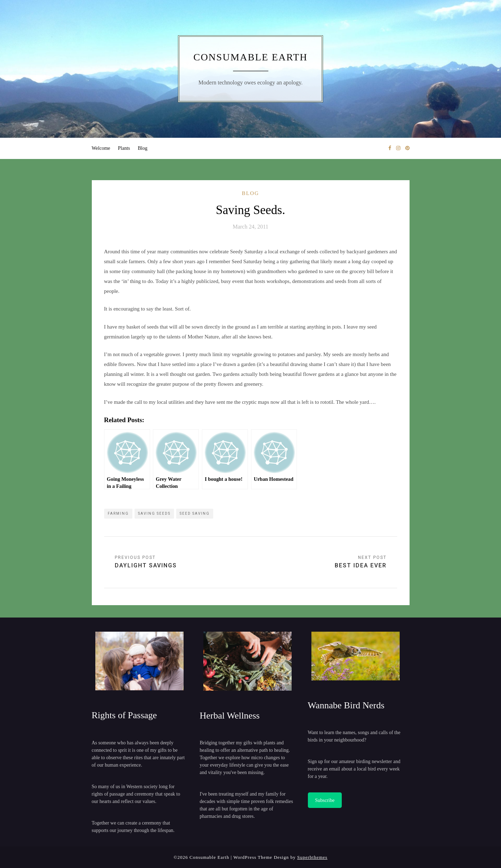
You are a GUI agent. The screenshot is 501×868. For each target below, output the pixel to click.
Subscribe (325, 800)
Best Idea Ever (361, 565)
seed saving (195, 513)
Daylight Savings (146, 565)
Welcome (101, 148)
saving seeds (154, 513)
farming (118, 513)
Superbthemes (312, 857)
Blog (142, 148)
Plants (124, 148)
